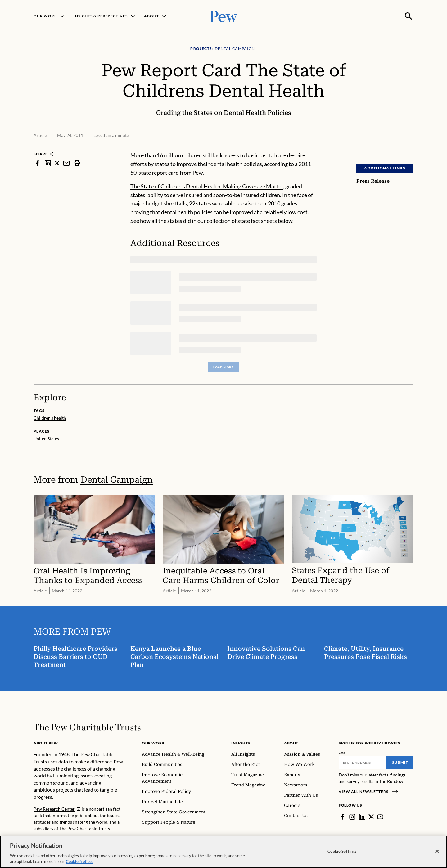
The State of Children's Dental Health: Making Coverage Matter (207, 186)
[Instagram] (352, 817)
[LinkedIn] (362, 817)
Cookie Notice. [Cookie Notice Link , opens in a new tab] (79, 865)
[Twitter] (371, 817)
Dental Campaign (117, 480)
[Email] (363, 762)
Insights (241, 743)
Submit (400, 762)
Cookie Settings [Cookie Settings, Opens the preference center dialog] (342, 854)
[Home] (87, 727)
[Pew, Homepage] (223, 16)
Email (343, 753)
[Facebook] (342, 817)
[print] (77, 163)
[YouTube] (380, 817)
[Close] (437, 854)
